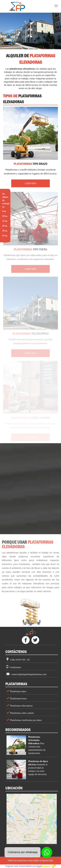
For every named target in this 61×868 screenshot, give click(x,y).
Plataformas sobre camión (22, 713)
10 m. (5, 216)
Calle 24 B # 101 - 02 (20, 660)
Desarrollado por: (37, 866)
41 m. (5, 236)
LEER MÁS (30, 183)
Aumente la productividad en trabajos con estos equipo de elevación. (38, 768)
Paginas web (12, 866)
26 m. (5, 231)
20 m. (5, 226)
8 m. (4, 211)
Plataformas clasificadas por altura (26, 720)
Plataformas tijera (18, 691)
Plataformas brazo (18, 699)
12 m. (5, 221)
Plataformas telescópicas (21, 706)
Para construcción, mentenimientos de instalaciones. (37, 745)
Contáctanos (15, 667)
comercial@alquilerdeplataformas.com (29, 674)
